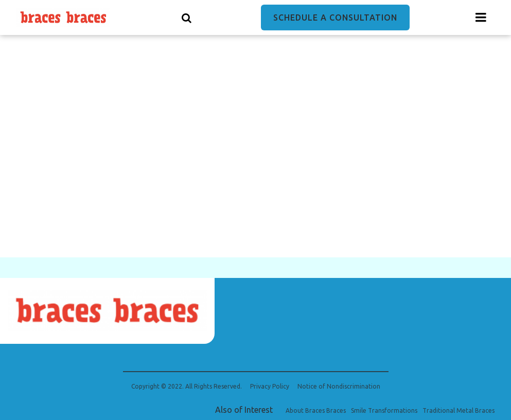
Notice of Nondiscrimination (339, 387)
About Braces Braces (316, 410)
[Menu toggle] (481, 17)
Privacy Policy (270, 387)
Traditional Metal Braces (459, 410)
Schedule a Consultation (335, 17)
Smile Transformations (384, 410)
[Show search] (187, 17)
